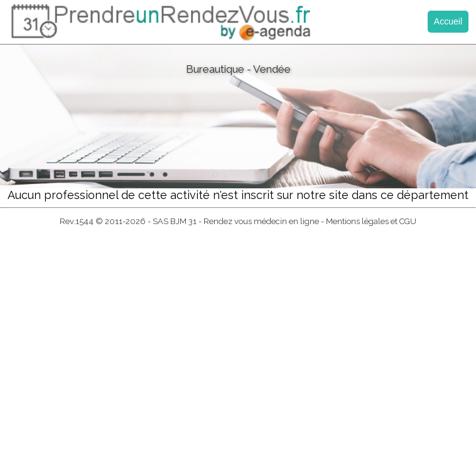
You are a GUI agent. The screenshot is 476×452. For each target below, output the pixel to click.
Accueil (448, 21)
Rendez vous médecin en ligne (261, 221)
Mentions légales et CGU (371, 221)
